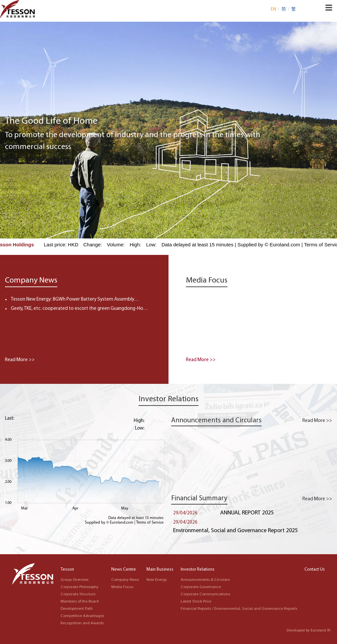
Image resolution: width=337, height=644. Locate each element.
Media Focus (122, 587)
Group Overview (75, 580)
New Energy (157, 580)
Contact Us (315, 570)
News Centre (124, 570)
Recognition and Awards (82, 623)
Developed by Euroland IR (309, 631)
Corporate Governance (201, 587)
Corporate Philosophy (79, 587)
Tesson (67, 570)
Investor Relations (198, 570)
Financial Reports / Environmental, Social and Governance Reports (239, 609)
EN (274, 9)
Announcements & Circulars (205, 580)
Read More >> (20, 360)
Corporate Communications (205, 594)
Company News (125, 580)
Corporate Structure (78, 594)
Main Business (160, 570)
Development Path (77, 609)
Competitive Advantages (82, 616)
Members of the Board (80, 602)
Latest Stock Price (196, 602)
